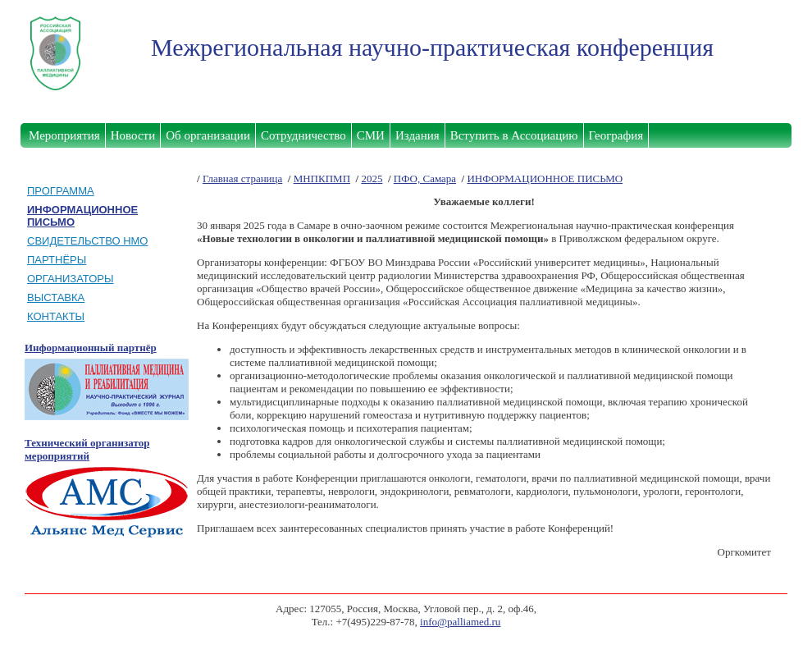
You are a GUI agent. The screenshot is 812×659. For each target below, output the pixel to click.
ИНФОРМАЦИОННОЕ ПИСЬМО (545, 178)
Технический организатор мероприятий (87, 449)
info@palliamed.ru (460, 622)
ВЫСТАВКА (56, 297)
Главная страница (242, 178)
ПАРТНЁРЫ (57, 260)
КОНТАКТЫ (56, 316)
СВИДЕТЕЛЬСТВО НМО (87, 241)
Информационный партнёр (91, 348)
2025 (372, 178)
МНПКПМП (322, 178)
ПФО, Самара (425, 178)
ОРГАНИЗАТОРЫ (71, 279)
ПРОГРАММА (61, 191)
